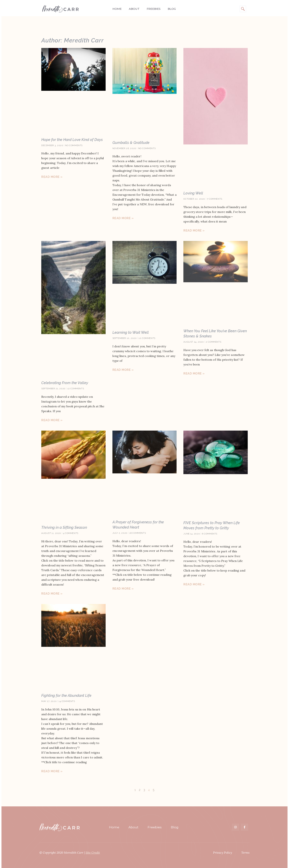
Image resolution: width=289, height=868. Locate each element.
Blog (172, 9)
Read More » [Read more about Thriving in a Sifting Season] (52, 594)
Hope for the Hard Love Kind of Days (72, 140)
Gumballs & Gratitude (131, 143)
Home (117, 9)
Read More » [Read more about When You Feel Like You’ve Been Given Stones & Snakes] (194, 373)
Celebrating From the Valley (65, 383)
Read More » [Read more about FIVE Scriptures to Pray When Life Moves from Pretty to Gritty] (194, 584)
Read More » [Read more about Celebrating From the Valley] (52, 420)
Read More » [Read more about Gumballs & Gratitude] (123, 218)
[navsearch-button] (243, 9)
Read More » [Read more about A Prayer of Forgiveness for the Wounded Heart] (123, 589)
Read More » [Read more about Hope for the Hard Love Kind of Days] (52, 177)
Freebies (153, 9)
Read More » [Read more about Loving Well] (194, 231)
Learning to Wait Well (131, 332)
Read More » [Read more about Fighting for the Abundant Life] (52, 771)
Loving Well (193, 193)
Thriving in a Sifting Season (64, 527)
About (134, 9)
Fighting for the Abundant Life (66, 696)
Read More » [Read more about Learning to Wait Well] (123, 370)
